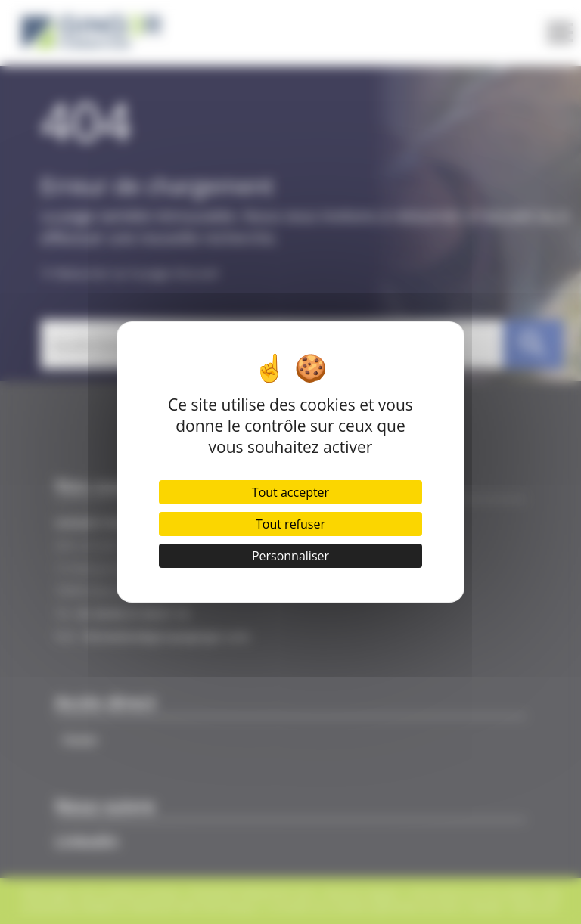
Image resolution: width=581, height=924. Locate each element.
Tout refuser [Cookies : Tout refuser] (290, 524)
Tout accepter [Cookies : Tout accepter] (290, 492)
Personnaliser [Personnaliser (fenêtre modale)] (290, 556)
